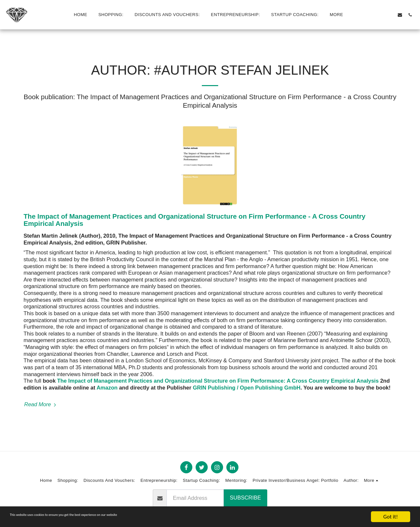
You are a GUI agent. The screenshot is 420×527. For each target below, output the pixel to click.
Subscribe (245, 498)
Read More (41, 404)
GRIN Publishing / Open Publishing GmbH (246, 388)
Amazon (107, 388)
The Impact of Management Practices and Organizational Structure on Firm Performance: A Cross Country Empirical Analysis (218, 381)
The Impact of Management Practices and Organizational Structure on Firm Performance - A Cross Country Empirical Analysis (194, 220)
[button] (369, 15)
